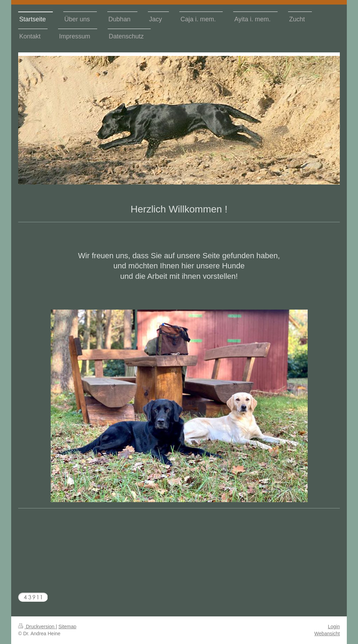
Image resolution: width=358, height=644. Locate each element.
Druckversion (37, 627)
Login (334, 627)
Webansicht (327, 634)
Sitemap (67, 627)
